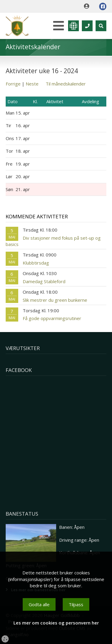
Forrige (13, 84)
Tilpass (76, 604)
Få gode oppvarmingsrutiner (52, 318)
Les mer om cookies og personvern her (56, 623)
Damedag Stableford (44, 281)
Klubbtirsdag (36, 263)
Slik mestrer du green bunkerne (55, 300)
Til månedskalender (66, 84)
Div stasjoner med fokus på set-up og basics (53, 241)
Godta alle (39, 604)
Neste (32, 84)
